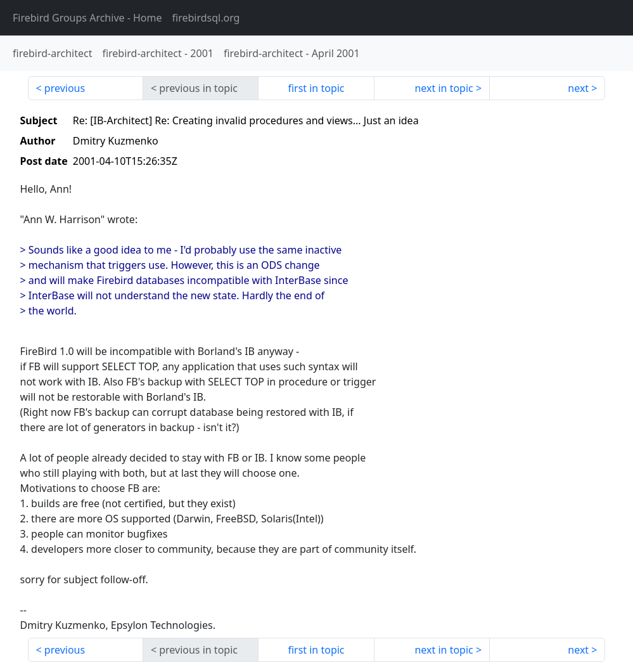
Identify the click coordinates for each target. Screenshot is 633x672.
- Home (87, 18)
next (578, 88)
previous (65, 88)
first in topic (316, 88)
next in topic (444, 88)
